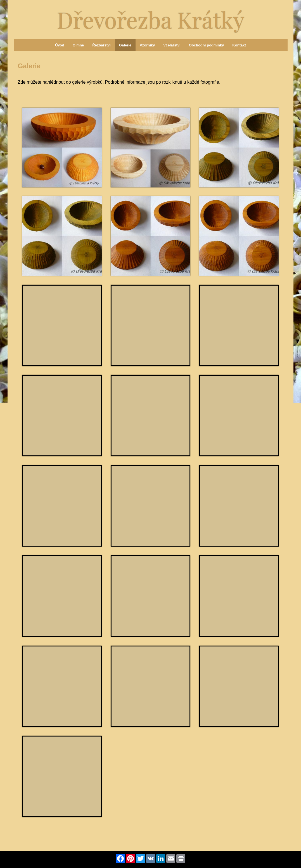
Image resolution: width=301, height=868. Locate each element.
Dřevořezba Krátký (150, 19)
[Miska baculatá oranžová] (62, 148)
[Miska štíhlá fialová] (62, 325)
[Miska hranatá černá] (239, 596)
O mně (78, 45)
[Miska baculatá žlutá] (150, 686)
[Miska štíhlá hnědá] (150, 236)
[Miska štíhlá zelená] (239, 148)
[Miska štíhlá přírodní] (150, 148)
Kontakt (239, 45)
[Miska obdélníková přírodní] (62, 596)
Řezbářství (101, 45)
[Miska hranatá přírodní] (62, 506)
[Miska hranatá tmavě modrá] (150, 596)
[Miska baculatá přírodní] (150, 416)
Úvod (60, 45)
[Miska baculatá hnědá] (239, 236)
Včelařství (172, 45)
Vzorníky (147, 45)
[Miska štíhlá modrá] (150, 325)
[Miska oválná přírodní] (239, 506)
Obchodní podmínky (207, 45)
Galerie (125, 45)
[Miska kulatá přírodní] (239, 686)
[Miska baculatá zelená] (62, 236)
